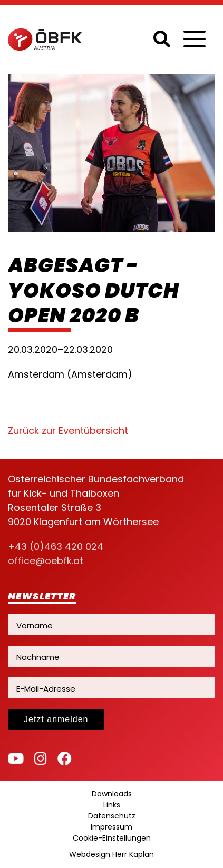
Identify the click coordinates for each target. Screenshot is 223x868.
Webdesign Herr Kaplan (111, 854)
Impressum (111, 827)
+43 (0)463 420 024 (56, 546)
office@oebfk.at (46, 561)
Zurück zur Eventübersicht (68, 431)
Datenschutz (112, 816)
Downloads (112, 794)
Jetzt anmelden (56, 719)
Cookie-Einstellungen (112, 838)
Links (112, 805)
